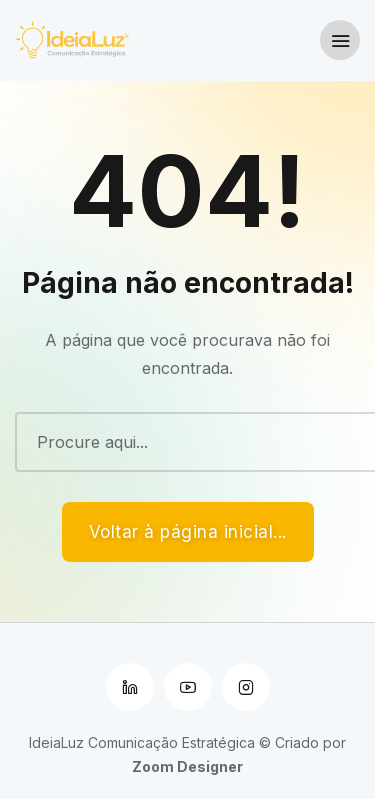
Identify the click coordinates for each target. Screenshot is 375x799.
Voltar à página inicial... (188, 532)
